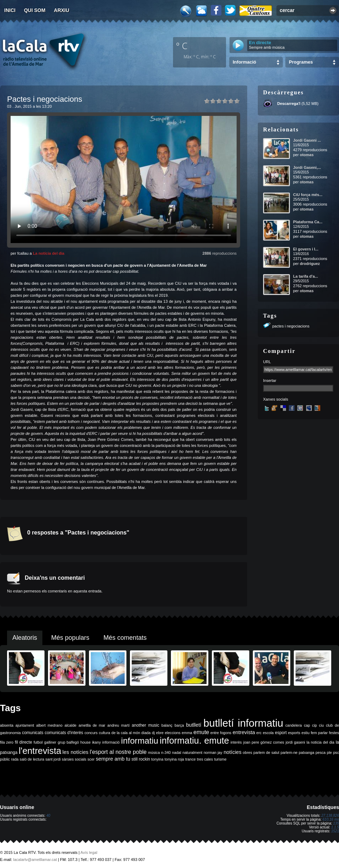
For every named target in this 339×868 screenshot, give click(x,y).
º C (182, 46)
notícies (233, 752)
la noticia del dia (320, 742)
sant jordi (53, 759)
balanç (167, 725)
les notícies (76, 752)
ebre (160, 733)
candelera (294, 725)
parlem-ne (289, 752)
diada (146, 733)
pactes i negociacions (291, 326)
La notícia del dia (49, 253)
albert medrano (49, 725)
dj (153, 733)
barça (179, 725)
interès (236, 742)
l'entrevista (40, 751)
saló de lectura (32, 759)
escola (268, 733)
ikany (97, 742)
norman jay (213, 752)
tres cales (205, 759)
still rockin (141, 759)
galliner (50, 742)
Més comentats (125, 638)
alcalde (71, 725)
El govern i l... (306, 249)
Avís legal (89, 852)
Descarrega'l (289, 104)
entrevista (244, 732)
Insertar (270, 380)
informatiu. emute (194, 740)
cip (315, 725)
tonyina (157, 759)
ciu (321, 725)
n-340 (166, 752)
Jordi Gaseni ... (307, 140)
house (86, 742)
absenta (7, 725)
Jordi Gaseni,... (307, 167)
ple (329, 752)
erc (259, 733)
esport (281, 733)
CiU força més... (308, 195)
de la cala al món (126, 733)
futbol (38, 742)
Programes (301, 62)
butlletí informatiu (243, 723)
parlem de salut (266, 752)
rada (15, 759)
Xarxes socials (276, 399)
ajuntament (25, 725)
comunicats (33, 733)
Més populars (70, 638)
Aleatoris (25, 638)
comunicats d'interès (64, 733)
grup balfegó (68, 742)
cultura (105, 733)
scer (91, 759)
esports (294, 733)
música (154, 752)
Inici (10, 10)
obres (247, 752)
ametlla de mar (92, 725)
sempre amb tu (113, 759)
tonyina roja (174, 759)
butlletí (194, 725)
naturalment (192, 752)
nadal (177, 752)
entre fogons (221, 733)
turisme (220, 759)
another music (145, 725)
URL (267, 362)
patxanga (307, 752)
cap (307, 725)
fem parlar (319, 733)
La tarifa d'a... (305, 276)
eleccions (173, 733)
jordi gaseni (295, 742)
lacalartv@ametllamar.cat (35, 860)
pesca (321, 752)
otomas (307, 155)
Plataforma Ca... (308, 222)
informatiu (140, 741)
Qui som (35, 10)
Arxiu (62, 10)
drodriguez (310, 264)
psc (336, 752)
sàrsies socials (74, 759)
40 (48, 816)
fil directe (23, 742)
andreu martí (118, 725)
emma (187, 733)
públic (5, 759)
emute (201, 732)
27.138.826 (330, 816)
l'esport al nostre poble (118, 752)
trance (191, 759)
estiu (306, 733)
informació (111, 742)
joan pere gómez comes (264, 742)
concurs (91, 733)
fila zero (7, 742)
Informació (244, 62)
